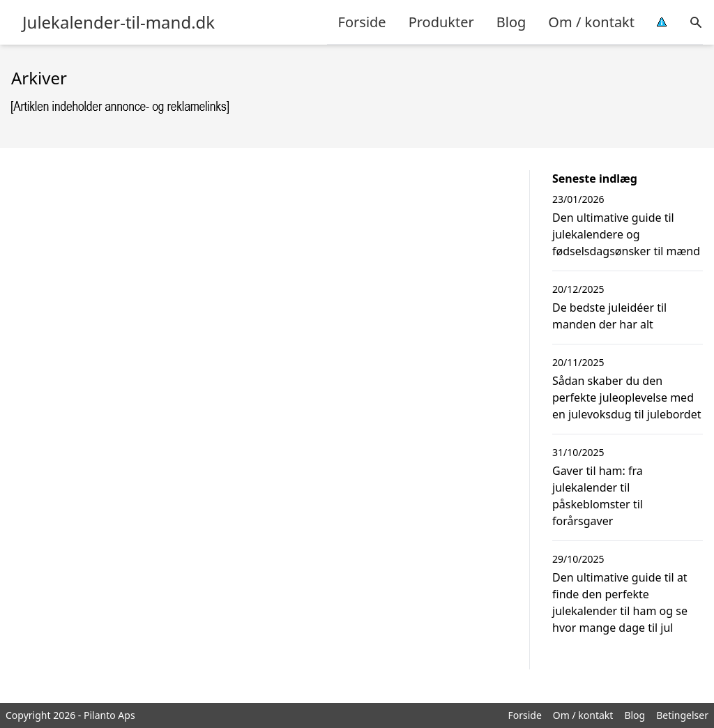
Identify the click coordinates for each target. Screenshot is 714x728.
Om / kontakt (591, 22)
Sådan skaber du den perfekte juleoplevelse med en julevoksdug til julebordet (626, 397)
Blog (511, 22)
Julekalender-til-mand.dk (119, 22)
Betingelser (682, 715)
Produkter (441, 22)
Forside (362, 22)
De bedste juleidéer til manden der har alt (609, 316)
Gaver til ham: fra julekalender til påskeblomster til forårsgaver (598, 496)
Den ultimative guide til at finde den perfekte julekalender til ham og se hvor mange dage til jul (620, 602)
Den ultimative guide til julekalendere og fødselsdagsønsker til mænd (626, 234)
